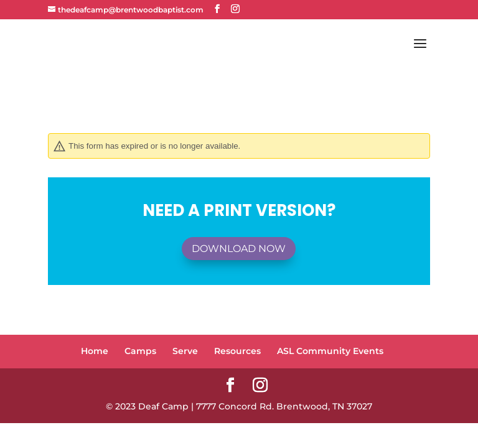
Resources (237, 351)
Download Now (239, 249)
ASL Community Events (330, 351)
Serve (185, 351)
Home (95, 351)
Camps (140, 351)
